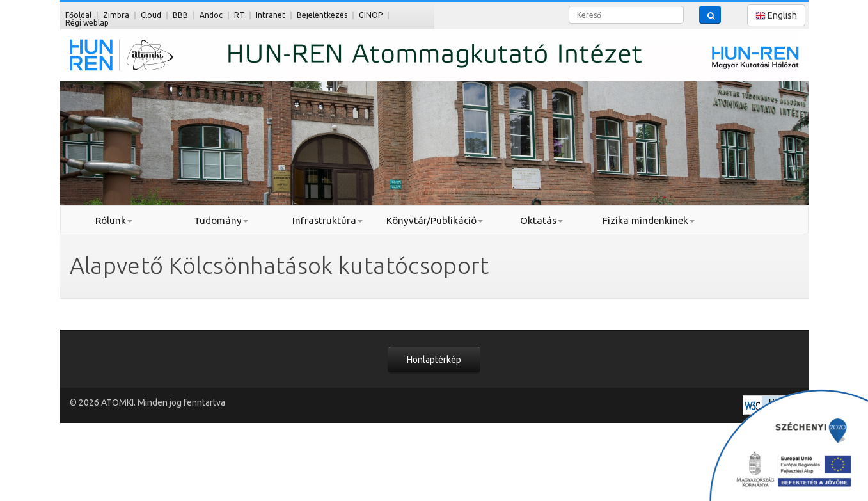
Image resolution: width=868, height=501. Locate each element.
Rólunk (114, 220)
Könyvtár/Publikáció (435, 220)
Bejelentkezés (322, 15)
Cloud (151, 15)
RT (239, 15)
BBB (180, 15)
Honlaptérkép (434, 360)
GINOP (371, 15)
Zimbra (116, 15)
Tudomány (221, 220)
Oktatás (541, 220)
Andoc (211, 15)
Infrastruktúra (327, 220)
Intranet (271, 15)
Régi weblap (87, 23)
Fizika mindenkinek (649, 220)
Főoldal (78, 15)
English (776, 16)
